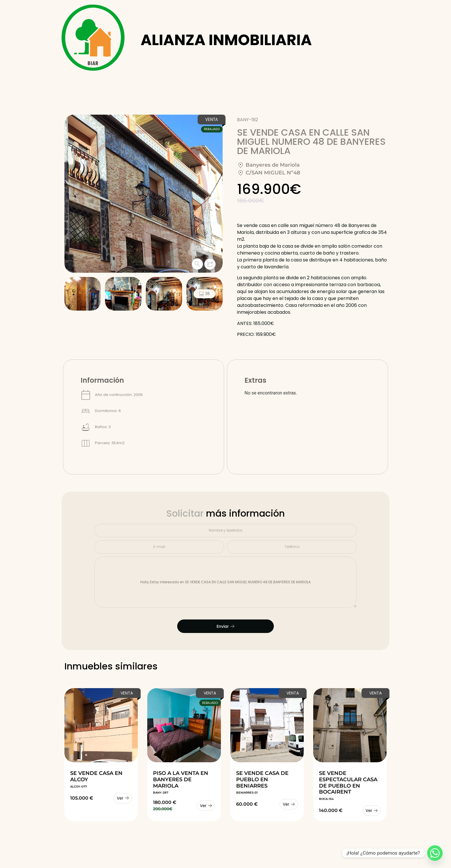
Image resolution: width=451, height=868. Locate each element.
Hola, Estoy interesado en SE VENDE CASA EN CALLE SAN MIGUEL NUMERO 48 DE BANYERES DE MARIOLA (225, 582)
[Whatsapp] (435, 853)
